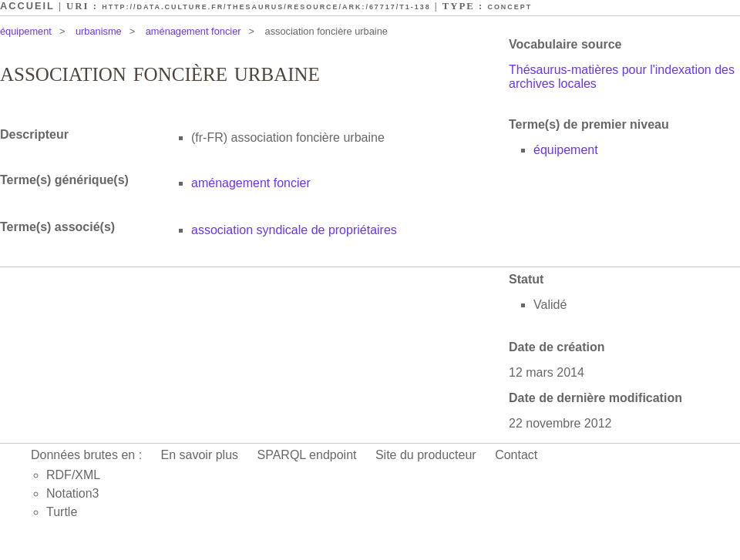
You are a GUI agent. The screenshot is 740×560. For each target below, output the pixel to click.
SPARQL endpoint (307, 455)
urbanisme (99, 31)
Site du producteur (426, 455)
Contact (516, 455)
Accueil (27, 6)
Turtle (62, 512)
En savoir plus (200, 455)
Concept (510, 7)
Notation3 (73, 493)
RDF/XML (73, 475)
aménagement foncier (193, 31)
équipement (26, 31)
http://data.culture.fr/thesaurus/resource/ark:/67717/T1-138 (266, 7)
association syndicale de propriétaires (294, 230)
